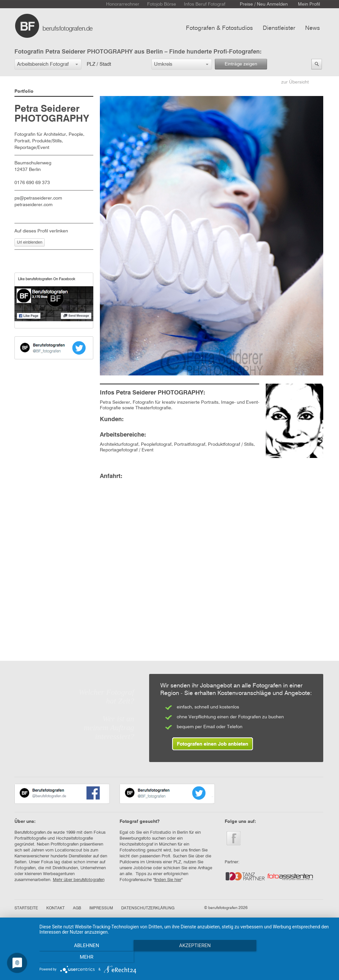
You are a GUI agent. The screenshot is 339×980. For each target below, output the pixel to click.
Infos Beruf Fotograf (205, 4)
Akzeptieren (186, 957)
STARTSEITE (26, 908)
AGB (77, 908)
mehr (288, 957)
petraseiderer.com (34, 205)
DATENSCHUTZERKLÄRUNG (148, 908)
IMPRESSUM (101, 908)
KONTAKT (56, 908)
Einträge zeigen (241, 64)
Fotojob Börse (162, 4)
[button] (48, 64)
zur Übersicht (295, 82)
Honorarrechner (123, 4)
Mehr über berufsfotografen (79, 880)
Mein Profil (309, 4)
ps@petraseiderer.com (38, 198)
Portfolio (24, 91)
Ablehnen (83, 957)
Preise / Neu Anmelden (264, 4)
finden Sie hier (168, 880)
